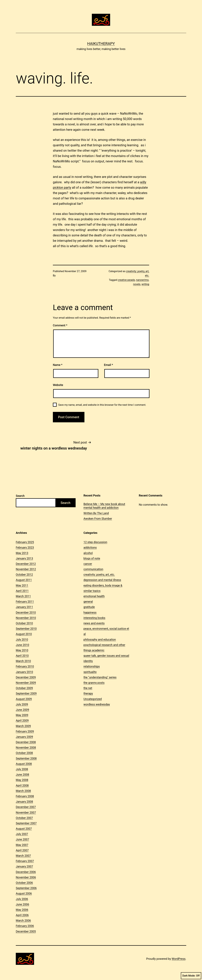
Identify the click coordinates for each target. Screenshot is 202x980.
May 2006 (22, 910)
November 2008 (26, 747)
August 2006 (24, 893)
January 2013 (24, 558)
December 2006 (26, 872)
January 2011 (24, 607)
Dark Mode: (191, 976)
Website (58, 385)
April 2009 (22, 720)
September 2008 (26, 758)
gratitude (89, 607)
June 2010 (22, 645)
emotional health (94, 596)
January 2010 (24, 672)
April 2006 (22, 915)
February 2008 (25, 796)
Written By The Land (96, 513)
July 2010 (22, 639)
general (88, 602)
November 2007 (26, 812)
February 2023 (25, 547)
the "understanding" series (100, 677)
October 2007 (24, 818)
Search (20, 496)
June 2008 (22, 775)
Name (58, 365)
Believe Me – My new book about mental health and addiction (104, 506)
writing (145, 284)
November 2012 (26, 569)
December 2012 (26, 564)
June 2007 (22, 839)
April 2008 (22, 785)
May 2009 (22, 715)
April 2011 (22, 591)
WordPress (179, 959)
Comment (60, 325)
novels (137, 284)
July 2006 (22, 899)
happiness (90, 612)
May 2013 (22, 553)
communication (93, 569)
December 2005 (26, 931)
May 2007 (22, 845)
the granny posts (94, 683)
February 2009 (25, 731)
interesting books (94, 618)
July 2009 (22, 704)
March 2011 (23, 596)
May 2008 (22, 780)
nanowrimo (142, 280)
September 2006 (26, 888)
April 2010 (22, 656)
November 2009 (26, 683)
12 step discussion (95, 542)
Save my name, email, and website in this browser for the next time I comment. (102, 405)
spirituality (90, 672)
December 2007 (26, 807)
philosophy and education (100, 639)
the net (88, 688)
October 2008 (24, 753)
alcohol (88, 553)
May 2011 (22, 585)
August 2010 (24, 634)
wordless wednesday (97, 704)
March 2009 (23, 726)
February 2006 (25, 926)
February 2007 (25, 861)
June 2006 (22, 904)
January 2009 (24, 737)
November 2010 (26, 618)
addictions (90, 547)
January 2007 (24, 866)
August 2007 (24, 829)
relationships (92, 666)
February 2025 (25, 542)
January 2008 (24, 802)
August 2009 (24, 699)
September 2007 (26, 823)
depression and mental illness (102, 580)
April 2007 (22, 850)
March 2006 (23, 920)
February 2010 (25, 666)
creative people (126, 280)
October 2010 (24, 623)
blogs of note (92, 558)
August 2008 (24, 764)
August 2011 (24, 580)
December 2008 (26, 742)
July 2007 (22, 834)
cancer (88, 564)
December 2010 (26, 612)
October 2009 (24, 688)
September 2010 (26, 629)
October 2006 (24, 883)
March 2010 (23, 661)
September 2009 (26, 693)
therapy (88, 693)
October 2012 (24, 575)
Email (108, 365)
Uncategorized (93, 699)
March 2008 (23, 791)
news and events (94, 623)
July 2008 (22, 769)
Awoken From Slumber (98, 519)
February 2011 (25, 602)
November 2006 (26, 877)
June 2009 (22, 710)
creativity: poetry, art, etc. (99, 575)
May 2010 (22, 650)
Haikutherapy (101, 44)
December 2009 (26, 677)
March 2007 (23, 856)
